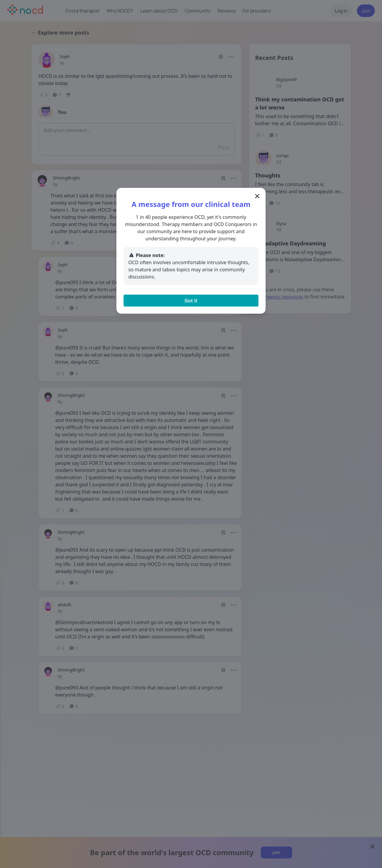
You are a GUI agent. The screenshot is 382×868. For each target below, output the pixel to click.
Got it (191, 301)
